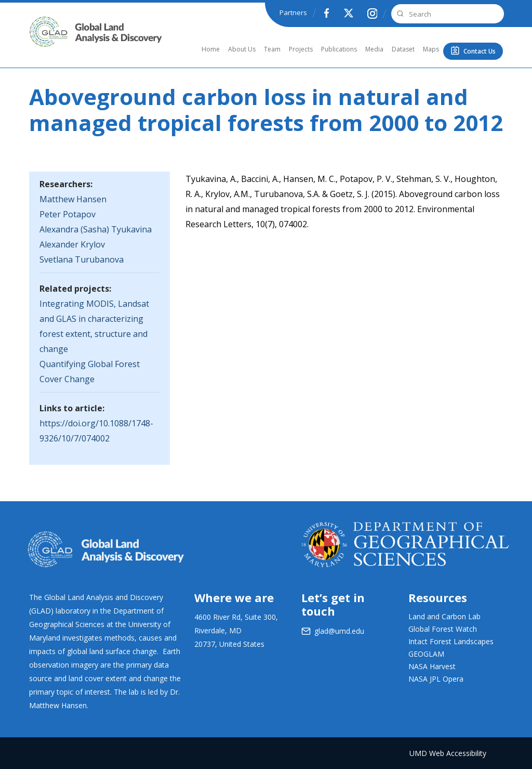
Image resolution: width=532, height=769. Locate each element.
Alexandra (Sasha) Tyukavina (96, 229)
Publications (339, 49)
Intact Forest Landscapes (451, 641)
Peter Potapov (68, 214)
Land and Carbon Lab (444, 616)
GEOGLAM (426, 654)
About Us (242, 49)
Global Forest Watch (443, 629)
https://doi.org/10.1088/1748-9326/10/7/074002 (96, 431)
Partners (293, 12)
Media (374, 49)
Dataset (403, 49)
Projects (301, 49)
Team (272, 49)
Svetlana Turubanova (82, 259)
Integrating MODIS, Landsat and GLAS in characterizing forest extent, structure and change (94, 326)
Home (211, 49)
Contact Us (480, 51)
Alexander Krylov (72, 244)
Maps (431, 49)
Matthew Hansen (73, 199)
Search (399, 14)
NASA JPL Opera (436, 679)
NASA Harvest (432, 666)
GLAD (43, 44)
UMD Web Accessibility (448, 753)
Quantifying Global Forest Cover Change (90, 372)
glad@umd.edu (339, 631)
